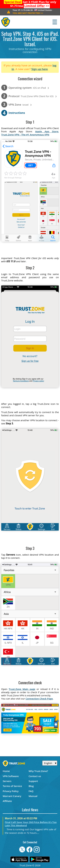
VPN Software (11, 776)
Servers (7, 781)
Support (33, 781)
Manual (33, 796)
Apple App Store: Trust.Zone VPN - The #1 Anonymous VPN (30, 133)
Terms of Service (12, 786)
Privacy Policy (11, 791)
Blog (31, 786)
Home (6, 771)
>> (37, 6)
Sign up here (40, 69)
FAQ (31, 791)
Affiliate (7, 801)
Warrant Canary (12, 796)
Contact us (35, 776)
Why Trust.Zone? (38, 771)
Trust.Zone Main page (22, 689)
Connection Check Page (39, 699)
